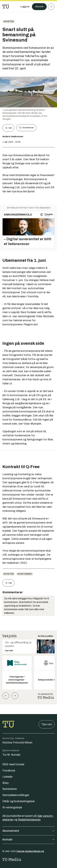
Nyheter (9, 21)
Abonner (39, 7)
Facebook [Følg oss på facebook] (9, 771)
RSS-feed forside (13, 764)
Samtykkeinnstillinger (16, 795)
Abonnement (28, 831)
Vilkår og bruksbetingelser (19, 801)
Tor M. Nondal (11, 755)
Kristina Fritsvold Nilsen (17, 743)
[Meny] (51, 7)
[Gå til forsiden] (6, 7)
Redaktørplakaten (29, 820)
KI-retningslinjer (12, 807)
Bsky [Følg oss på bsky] (6, 783)
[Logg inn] (25, 7)
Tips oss (47, 724)
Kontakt (28, 840)
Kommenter (26, 128)
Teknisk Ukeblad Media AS (30, 851)
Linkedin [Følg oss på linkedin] (8, 777)
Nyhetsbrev (25, 574)
